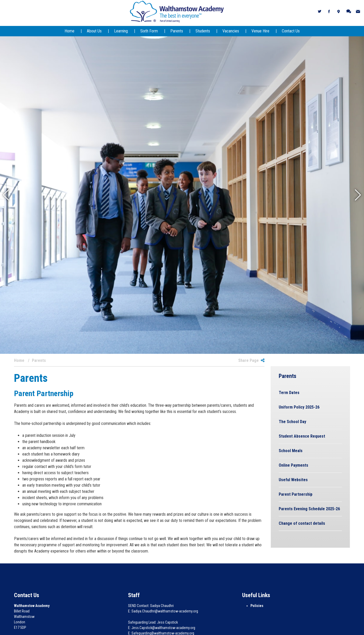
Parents (177, 31)
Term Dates (289, 393)
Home (69, 31)
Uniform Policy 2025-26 (299, 407)
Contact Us (291, 31)
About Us (94, 31)
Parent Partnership (296, 494)
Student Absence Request (302, 436)
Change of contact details (302, 523)
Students (203, 31)
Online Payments (293, 465)
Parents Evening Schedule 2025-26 (309, 509)
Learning (121, 31)
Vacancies (231, 31)
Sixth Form (149, 31)
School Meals (291, 451)
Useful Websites (293, 480)
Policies (257, 606)
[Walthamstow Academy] (177, 11)
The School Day (292, 422)
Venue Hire (260, 31)
